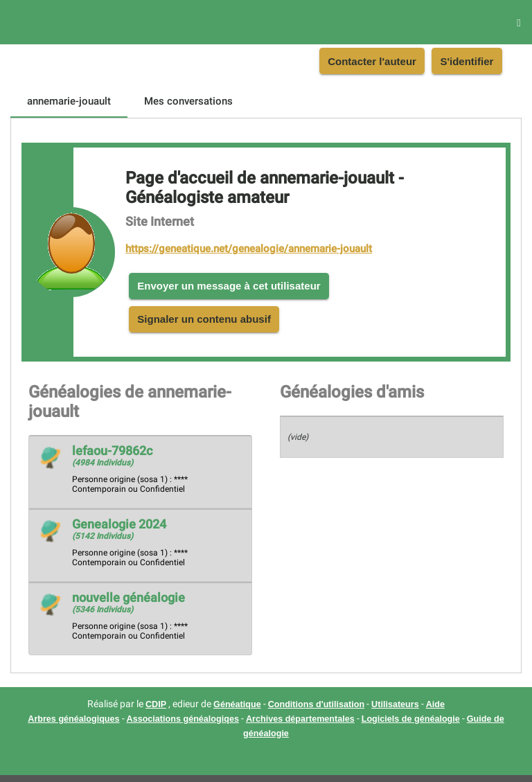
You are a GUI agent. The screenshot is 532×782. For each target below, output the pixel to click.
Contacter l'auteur (372, 61)
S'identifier (467, 61)
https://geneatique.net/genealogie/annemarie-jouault (249, 249)
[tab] (69, 101)
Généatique (237, 704)
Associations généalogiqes (183, 719)
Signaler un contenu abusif (204, 319)
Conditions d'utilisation (316, 704)
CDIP (156, 704)
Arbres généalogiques (73, 719)
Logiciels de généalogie (411, 719)
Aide (435, 704)
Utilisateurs (395, 704)
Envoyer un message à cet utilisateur (229, 286)
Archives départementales (300, 719)
